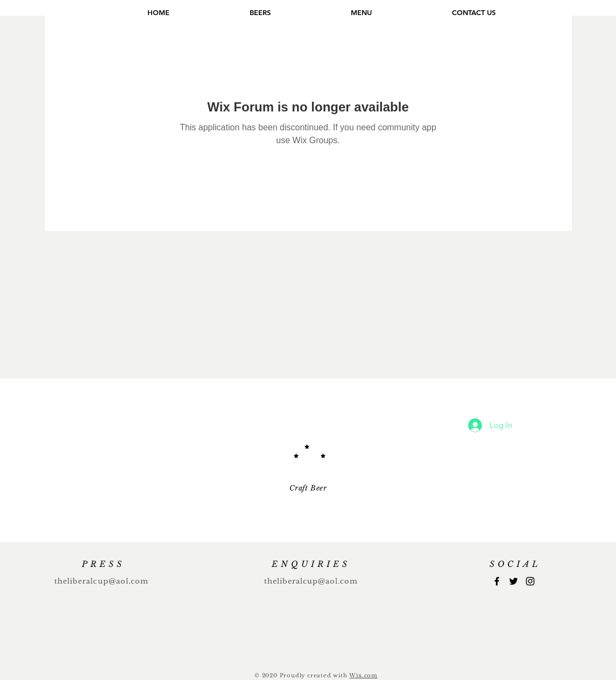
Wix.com (363, 675)
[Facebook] (497, 581)
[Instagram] (530, 581)
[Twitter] (514, 581)
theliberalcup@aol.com (101, 581)
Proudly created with (315, 675)
